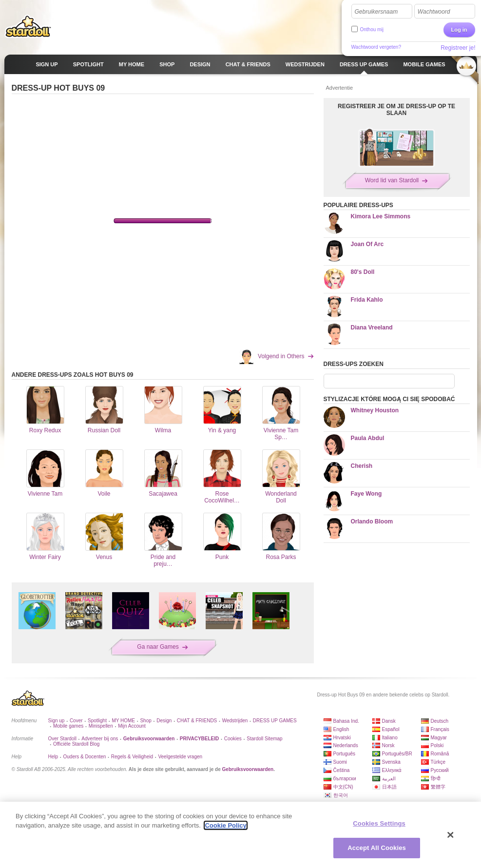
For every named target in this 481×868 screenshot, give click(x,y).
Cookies (233, 739)
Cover (76, 721)
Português (345, 754)
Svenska (391, 762)
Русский (440, 770)
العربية (389, 779)
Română (440, 754)
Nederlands (346, 745)
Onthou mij (372, 29)
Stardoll (28, 26)
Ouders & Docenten (85, 757)
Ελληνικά (392, 770)
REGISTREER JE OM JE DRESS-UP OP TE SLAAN (396, 110)
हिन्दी (436, 779)
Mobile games (68, 726)
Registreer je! (458, 48)
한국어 (341, 795)
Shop (145, 721)
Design (164, 721)
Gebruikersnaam (376, 12)
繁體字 (438, 787)
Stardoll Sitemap (264, 739)
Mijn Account (132, 726)
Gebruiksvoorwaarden (248, 769)
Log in (459, 30)
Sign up (57, 721)
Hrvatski (342, 738)
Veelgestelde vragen (180, 757)
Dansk (389, 721)
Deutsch (440, 721)
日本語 (389, 787)
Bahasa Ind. (346, 721)
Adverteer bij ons (100, 739)
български (345, 779)
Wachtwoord (434, 12)
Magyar (439, 738)
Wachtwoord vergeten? (376, 47)
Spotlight (97, 721)
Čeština (342, 770)
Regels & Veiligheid (132, 757)
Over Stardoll (62, 739)
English (341, 729)
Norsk (388, 745)
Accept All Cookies (377, 848)
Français (440, 729)
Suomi (340, 762)
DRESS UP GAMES (275, 721)
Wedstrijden (235, 721)
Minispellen (101, 726)
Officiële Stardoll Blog (76, 744)
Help (53, 757)
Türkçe (438, 762)
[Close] (451, 835)
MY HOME (123, 721)
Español (391, 729)
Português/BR (397, 754)
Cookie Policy (225, 825)
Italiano (390, 738)
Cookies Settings (379, 823)
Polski (437, 745)
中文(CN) (343, 787)
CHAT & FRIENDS (197, 721)
